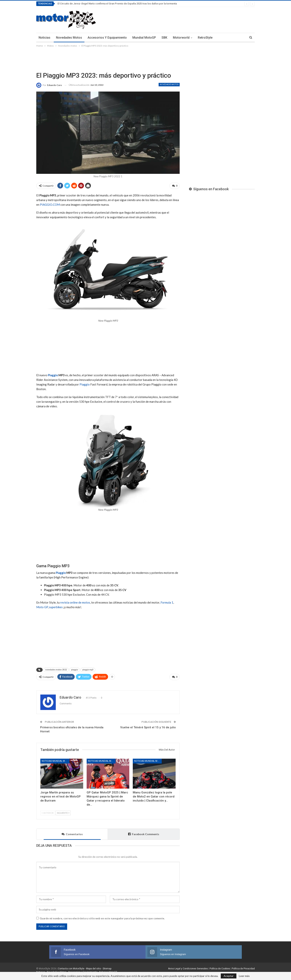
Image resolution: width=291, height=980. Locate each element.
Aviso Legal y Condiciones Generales (188, 967)
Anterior (48, 811)
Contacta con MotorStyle (71, 967)
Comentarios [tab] (72, 833)
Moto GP (42, 606)
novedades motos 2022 (56, 669)
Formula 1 (167, 602)
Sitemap (107, 967)
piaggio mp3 (88, 669)
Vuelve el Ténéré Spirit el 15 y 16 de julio (148, 726)
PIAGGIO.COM (50, 204)
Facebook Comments (144, 833)
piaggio (75, 669)
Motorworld (181, 38)
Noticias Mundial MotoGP (55, 759)
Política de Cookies (220, 967)
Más (221, 38)
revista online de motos (75, 602)
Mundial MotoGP (144, 38)
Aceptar (229, 976)
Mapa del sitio (93, 967)
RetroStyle (205, 38)
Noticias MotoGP (108, 971)
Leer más (244, 976)
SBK (164, 38)
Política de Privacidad (243, 967)
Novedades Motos (69, 38)
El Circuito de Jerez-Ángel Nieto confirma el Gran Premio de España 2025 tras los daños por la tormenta (117, 4)
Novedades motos (169, 84)
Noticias (44, 38)
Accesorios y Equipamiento (107, 38)
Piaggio (53, 374)
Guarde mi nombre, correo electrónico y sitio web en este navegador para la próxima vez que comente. (102, 917)
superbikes (56, 606)
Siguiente (63, 811)
